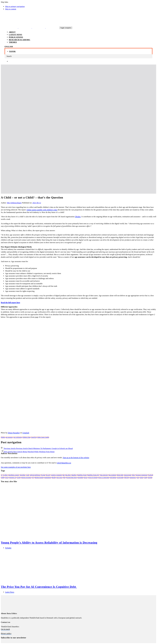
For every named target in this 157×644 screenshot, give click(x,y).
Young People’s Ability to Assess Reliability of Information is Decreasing (49, 543)
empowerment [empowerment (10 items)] (128, 475)
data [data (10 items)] (64, 475)
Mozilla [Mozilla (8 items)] (54, 478)
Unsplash (26, 433)
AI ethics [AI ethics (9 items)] (5, 475)
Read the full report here (10, 303)
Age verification (18, 437)
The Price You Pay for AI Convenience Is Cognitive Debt (39, 587)
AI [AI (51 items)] (2, 475)
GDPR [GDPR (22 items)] (3, 478)
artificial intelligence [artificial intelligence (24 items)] (35, 475)
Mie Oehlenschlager (14, 203)
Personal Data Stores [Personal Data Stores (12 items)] (72, 478)
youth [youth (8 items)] (145, 478)
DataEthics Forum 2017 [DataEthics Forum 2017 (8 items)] (93, 475)
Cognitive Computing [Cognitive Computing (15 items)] (56, 475)
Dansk (12, 51)
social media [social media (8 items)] (120, 478)
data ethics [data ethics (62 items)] (68, 475)
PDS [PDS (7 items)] (64, 478)
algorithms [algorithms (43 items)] (23, 475)
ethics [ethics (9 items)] (134, 475)
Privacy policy (6, 633)
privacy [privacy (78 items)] (86, 478)
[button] (9, 47)
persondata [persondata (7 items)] (80, 478)
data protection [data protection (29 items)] (104, 475)
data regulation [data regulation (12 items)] (112, 475)
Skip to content (11, 9)
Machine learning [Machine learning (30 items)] (39, 478)
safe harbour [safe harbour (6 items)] (113, 478)
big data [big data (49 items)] (43, 475)
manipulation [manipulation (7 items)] (48, 478)
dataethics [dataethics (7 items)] (74, 475)
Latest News (10, 592)
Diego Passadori (14, 433)
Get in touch (5, 629)
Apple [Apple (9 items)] (28, 475)
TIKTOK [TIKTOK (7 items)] (126, 478)
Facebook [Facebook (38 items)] (151, 475)
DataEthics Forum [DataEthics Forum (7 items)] (82, 475)
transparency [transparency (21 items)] (133, 478)
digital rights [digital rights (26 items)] (120, 475)
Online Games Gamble (43, 437)
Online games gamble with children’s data (42, 210)
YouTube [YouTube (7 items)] (150, 478)
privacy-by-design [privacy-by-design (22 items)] (93, 478)
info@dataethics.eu (64, 463)
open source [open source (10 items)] (59, 478)
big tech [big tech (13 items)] (48, 475)
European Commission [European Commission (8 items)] (142, 475)
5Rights (78, 217)
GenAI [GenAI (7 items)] (7, 478)
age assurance (9, 437)
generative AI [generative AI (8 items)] (13, 478)
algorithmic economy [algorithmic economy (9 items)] (14, 475)
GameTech (34, 437)
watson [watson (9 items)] (142, 478)
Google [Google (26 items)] (19, 478)
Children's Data (26, 437)
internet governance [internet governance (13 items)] (26, 478)
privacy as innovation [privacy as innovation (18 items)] (104, 478)
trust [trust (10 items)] (138, 478)
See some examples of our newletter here (16, 467)
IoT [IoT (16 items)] (33, 478)
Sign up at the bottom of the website (76, 458)
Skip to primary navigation (15, 6)
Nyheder (8, 548)
